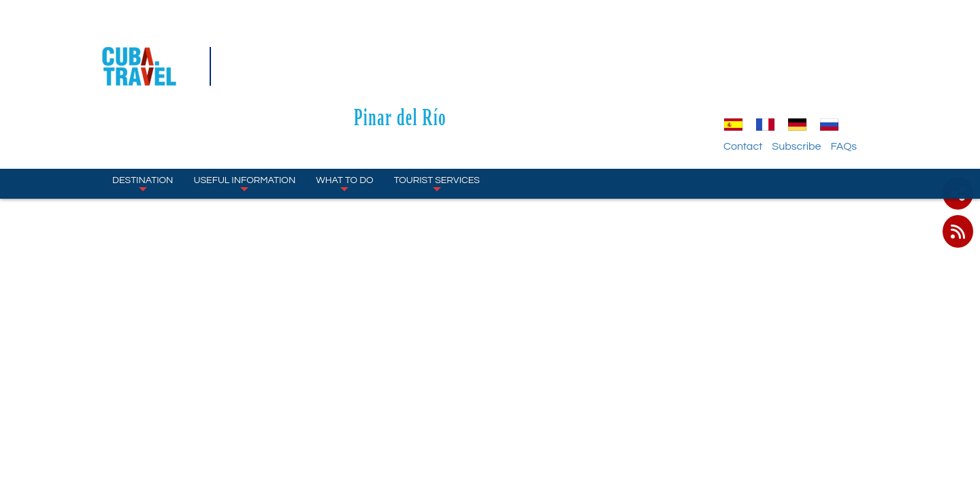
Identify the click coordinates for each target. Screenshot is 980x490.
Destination (143, 109)
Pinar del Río (490, 42)
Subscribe (826, 71)
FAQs (873, 71)
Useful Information (244, 109)
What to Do (344, 109)
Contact (772, 71)
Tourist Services (437, 109)
